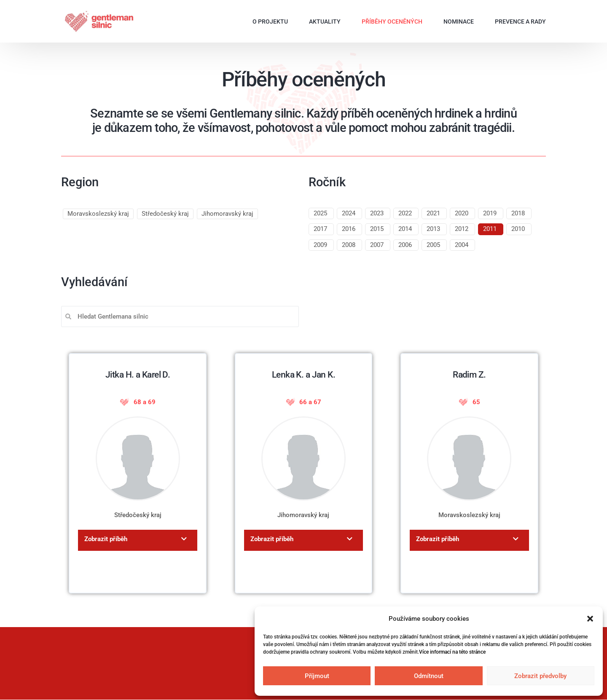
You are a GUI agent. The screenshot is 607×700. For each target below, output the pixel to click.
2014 (405, 229)
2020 (462, 213)
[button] (590, 619)
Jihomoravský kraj (227, 214)
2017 (320, 229)
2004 (462, 245)
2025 (320, 213)
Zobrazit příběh (106, 539)
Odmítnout (429, 676)
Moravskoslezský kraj (98, 214)
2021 (433, 213)
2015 (377, 229)
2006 (405, 245)
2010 (518, 229)
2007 (377, 245)
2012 (462, 229)
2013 (433, 229)
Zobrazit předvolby (540, 676)
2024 (349, 213)
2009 (320, 245)
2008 (349, 245)
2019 (490, 213)
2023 (377, 213)
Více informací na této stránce (452, 652)
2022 (405, 213)
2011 (490, 229)
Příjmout (317, 676)
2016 (349, 229)
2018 (518, 213)
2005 (433, 245)
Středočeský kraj (165, 214)
